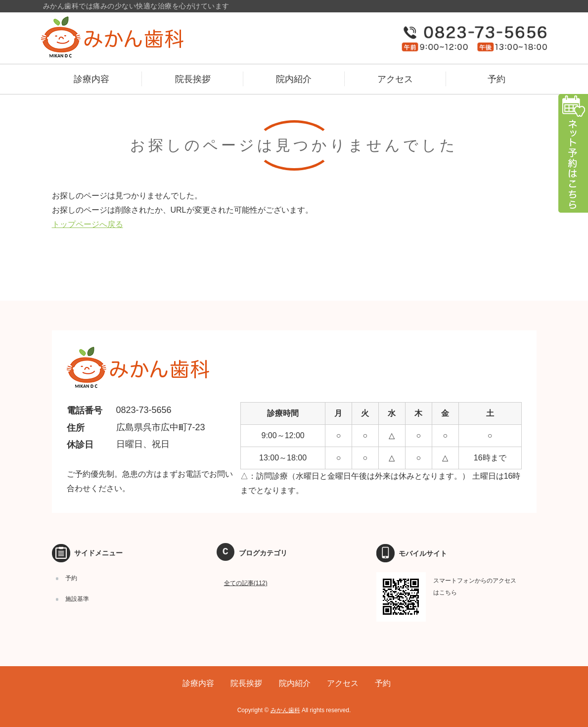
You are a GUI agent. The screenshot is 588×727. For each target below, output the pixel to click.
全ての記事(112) (246, 583)
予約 (497, 79)
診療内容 (91, 79)
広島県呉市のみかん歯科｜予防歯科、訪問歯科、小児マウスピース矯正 (133, 37)
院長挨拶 (193, 79)
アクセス (395, 79)
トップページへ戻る (88, 224)
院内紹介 (294, 79)
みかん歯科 (285, 710)
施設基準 (77, 599)
